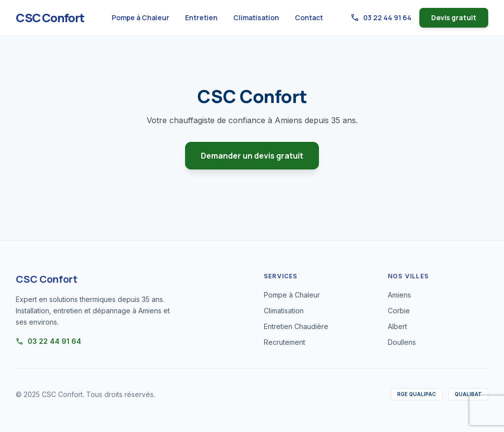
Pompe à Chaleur (141, 17)
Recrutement (284, 342)
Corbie (399, 311)
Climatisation (256, 17)
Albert (397, 326)
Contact (309, 17)
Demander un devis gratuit (252, 156)
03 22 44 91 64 (381, 18)
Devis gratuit (454, 17)
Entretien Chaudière (296, 326)
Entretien (201, 17)
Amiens (399, 295)
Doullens (402, 342)
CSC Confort (50, 18)
